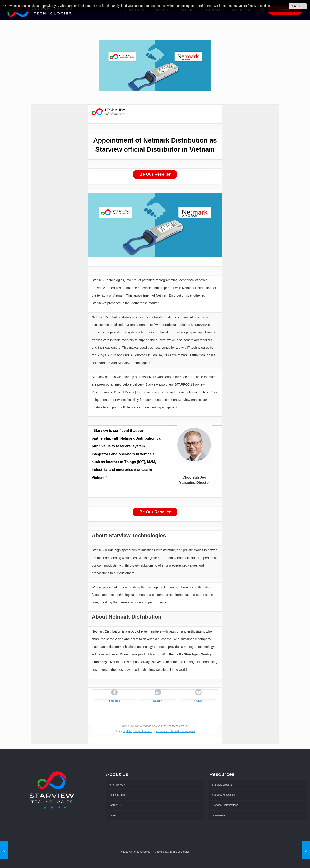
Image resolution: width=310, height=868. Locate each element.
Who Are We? (117, 785)
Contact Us (115, 805)
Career (112, 815)
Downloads (218, 815)
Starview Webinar (222, 785)
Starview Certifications (225, 805)
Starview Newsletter (224, 795)
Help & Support (117, 795)
